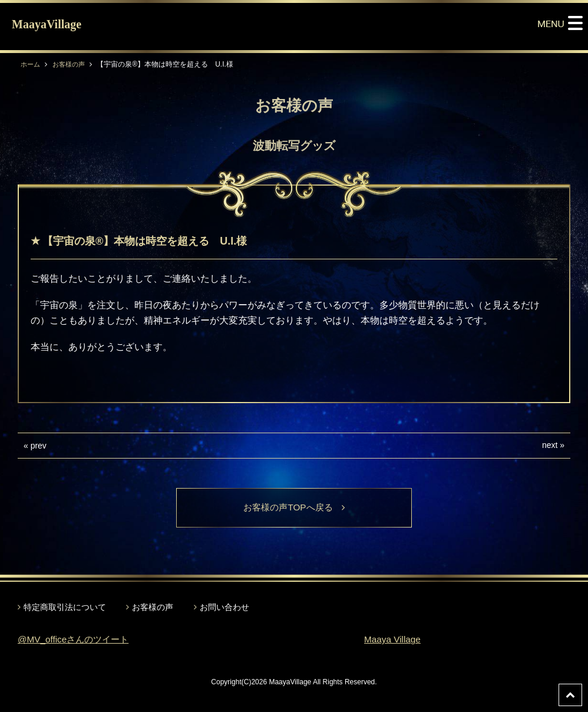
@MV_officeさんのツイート (76, 640)
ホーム (31, 64)
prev (39, 446)
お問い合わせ (224, 608)
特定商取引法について (65, 608)
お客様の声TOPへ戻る (294, 508)
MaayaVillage (47, 24)
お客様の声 (72, 64)
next (550, 445)
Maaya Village (394, 640)
